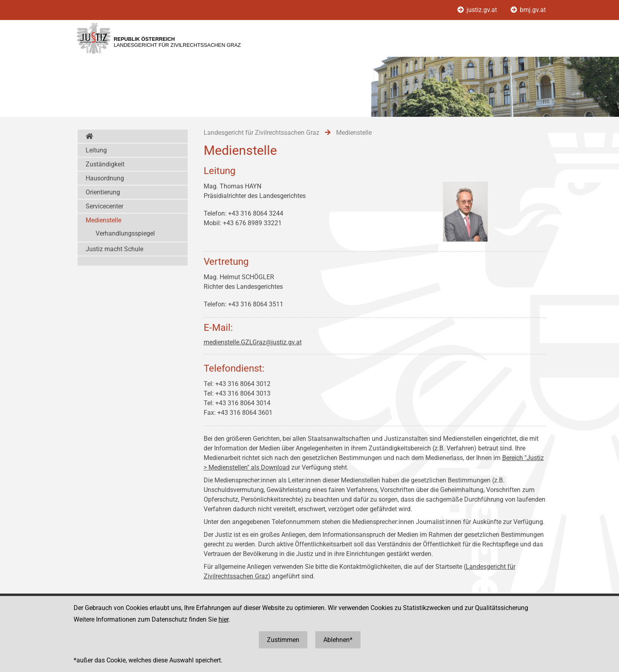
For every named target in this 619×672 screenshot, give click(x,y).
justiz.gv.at (478, 10)
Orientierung (103, 192)
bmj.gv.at (528, 10)
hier (223, 619)
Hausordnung (105, 178)
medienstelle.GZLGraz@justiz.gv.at (253, 342)
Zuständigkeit (105, 164)
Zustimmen (283, 640)
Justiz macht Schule (114, 249)
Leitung (96, 150)
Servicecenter (104, 206)
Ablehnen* (338, 640)
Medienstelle (103, 220)
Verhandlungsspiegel (125, 233)
